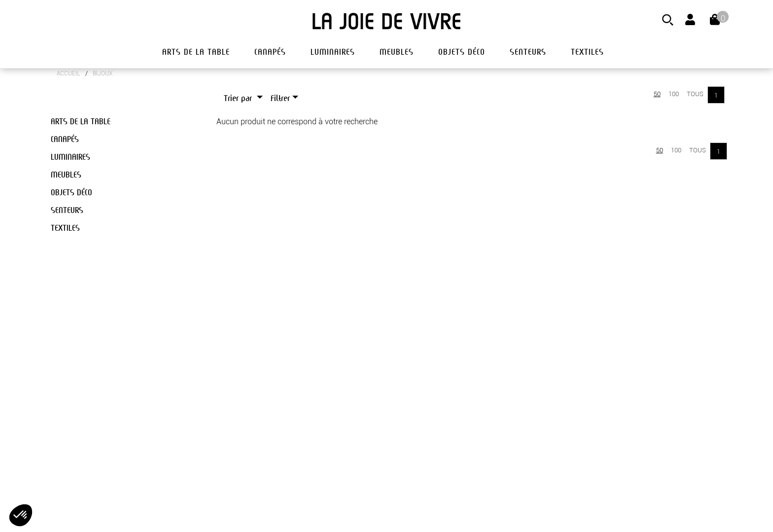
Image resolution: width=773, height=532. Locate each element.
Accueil (69, 73)
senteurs (528, 52)
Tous (695, 94)
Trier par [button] (239, 98)
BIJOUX (103, 73)
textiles (587, 52)
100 (674, 94)
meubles (397, 52)
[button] (21, 515)
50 (657, 94)
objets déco (462, 52)
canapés (270, 52)
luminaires (333, 52)
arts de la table (196, 52)
